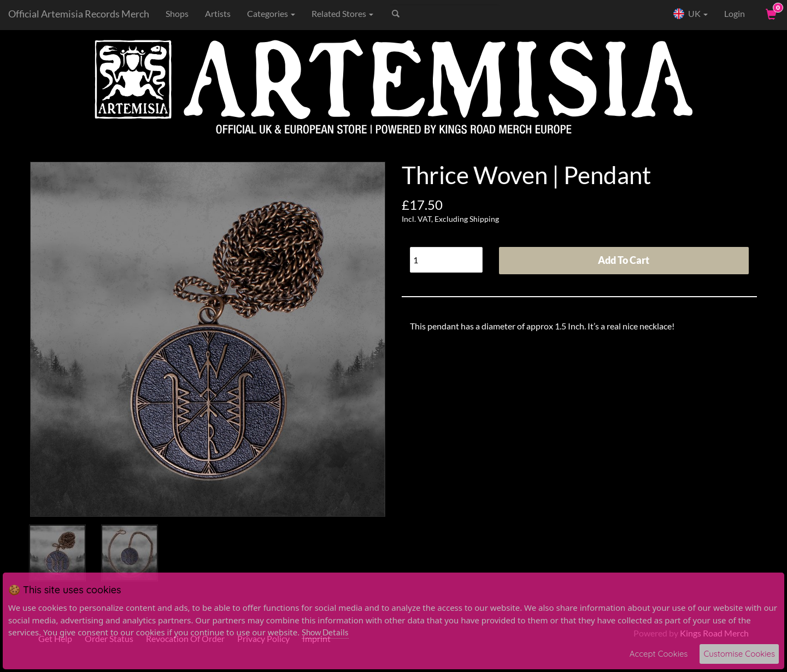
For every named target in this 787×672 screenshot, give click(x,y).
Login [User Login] (735, 13)
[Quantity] (446, 260)
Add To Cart (624, 260)
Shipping (484, 219)
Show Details (325, 632)
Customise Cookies (739, 654)
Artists (218, 13)
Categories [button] (271, 13)
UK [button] (690, 14)
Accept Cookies (659, 654)
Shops (177, 13)
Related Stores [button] (342, 13)
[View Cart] (770, 14)
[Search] (445, 14)
